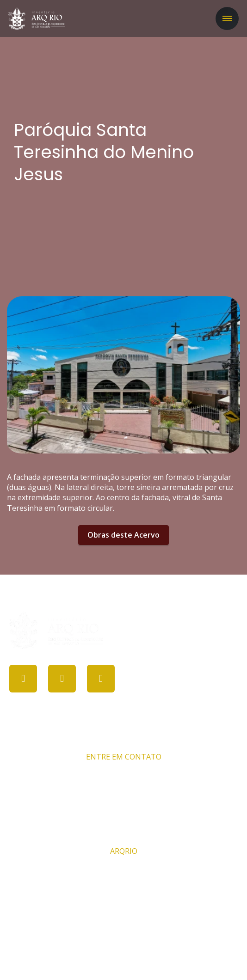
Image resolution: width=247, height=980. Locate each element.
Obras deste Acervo (123, 535)
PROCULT (119, 956)
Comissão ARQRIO (123, 871)
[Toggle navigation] (227, 18)
